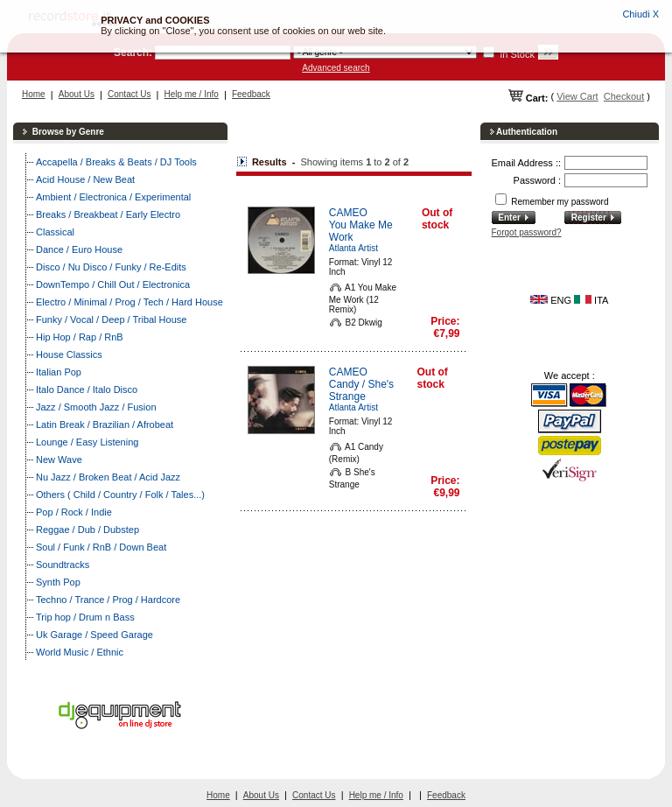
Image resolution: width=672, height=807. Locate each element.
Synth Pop (58, 582)
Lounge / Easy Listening (87, 442)
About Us (77, 94)
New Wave (59, 460)
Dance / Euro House (79, 249)
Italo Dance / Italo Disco (87, 389)
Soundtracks (63, 565)
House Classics (69, 354)
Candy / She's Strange (361, 390)
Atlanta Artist (353, 248)
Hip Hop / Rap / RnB (80, 337)
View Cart (577, 96)
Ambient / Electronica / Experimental (113, 197)
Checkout (624, 96)
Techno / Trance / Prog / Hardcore (108, 600)
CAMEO (348, 213)
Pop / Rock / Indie (74, 512)
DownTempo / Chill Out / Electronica (113, 284)
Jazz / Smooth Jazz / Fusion (96, 407)
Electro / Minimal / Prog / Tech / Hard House (129, 302)
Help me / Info (192, 94)
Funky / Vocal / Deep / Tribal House (111, 319)
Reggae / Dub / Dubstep (87, 530)
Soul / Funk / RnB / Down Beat (101, 547)
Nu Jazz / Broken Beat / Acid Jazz (108, 477)
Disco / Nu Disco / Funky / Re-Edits (111, 267)
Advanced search (336, 68)
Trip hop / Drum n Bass (85, 617)
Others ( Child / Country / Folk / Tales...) (120, 495)
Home (34, 94)
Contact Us (129, 94)
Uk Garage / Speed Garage (94, 635)
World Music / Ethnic (80, 652)
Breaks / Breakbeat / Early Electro (108, 214)
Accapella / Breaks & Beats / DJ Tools (116, 162)
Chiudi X (640, 14)
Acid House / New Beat (85, 179)
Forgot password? (527, 232)
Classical (55, 232)
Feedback (251, 94)
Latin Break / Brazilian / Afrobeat (105, 425)
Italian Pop (59, 372)
